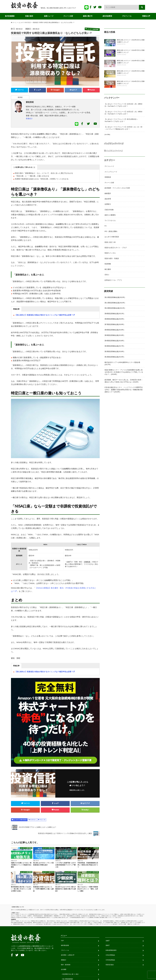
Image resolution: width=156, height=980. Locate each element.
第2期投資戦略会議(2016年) (114, 350)
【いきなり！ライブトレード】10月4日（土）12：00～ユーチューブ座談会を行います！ (123, 128)
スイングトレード (111, 172)
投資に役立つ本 (110, 242)
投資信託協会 (110, 965)
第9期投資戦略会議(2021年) (114, 313)
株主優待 (108, 269)
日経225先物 (109, 209)
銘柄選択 (108, 193)
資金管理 (108, 199)
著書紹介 (29, 119)
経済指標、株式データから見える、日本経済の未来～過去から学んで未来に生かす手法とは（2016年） (124, 380)
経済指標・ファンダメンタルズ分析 (117, 188)
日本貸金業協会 (110, 960)
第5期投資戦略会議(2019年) (114, 334)
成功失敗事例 (107, 16)
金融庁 (108, 941)
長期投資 (108, 177)
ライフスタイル (110, 220)
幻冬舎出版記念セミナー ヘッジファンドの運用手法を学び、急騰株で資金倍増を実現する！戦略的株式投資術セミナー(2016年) (124, 388)
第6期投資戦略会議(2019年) (114, 329)
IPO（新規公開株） (111, 231)
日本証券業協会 (110, 955)
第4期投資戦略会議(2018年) (114, 340)
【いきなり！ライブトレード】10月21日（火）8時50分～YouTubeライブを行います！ (123, 113)
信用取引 (108, 204)
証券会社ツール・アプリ (113, 279)
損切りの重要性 (110, 215)
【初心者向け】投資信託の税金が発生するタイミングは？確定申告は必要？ (44, 315)
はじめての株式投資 (20, 820)
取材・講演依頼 (66, 965)
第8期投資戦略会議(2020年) (114, 318)
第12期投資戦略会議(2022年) (115, 296)
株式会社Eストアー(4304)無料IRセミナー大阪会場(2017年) (122, 362)
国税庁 (108, 946)
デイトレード (109, 166)
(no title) (107, 135)
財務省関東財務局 (111, 951)
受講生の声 (146, 16)
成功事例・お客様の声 (68, 955)
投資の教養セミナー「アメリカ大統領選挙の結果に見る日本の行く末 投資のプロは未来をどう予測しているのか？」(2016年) (124, 371)
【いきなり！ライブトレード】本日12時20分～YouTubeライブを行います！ (121, 120)
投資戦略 (108, 263)
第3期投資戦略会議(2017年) (114, 345)
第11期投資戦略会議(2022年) (115, 302)
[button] (24, 168)
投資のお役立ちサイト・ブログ (116, 247)
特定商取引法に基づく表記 (70, 975)
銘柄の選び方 (88, 16)
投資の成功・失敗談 (112, 258)
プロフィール (127, 16)
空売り (107, 274)
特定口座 (43, 820)
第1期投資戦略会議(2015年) (114, 356)
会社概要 (64, 970)
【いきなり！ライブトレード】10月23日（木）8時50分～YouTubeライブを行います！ (123, 105)
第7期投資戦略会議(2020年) (114, 323)
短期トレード (49, 16)
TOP (62, 941)
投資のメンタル (110, 252)
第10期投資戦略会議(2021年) (115, 307)
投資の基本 (29, 16)
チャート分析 (68, 16)
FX (106, 225)
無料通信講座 (65, 946)
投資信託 (33, 820)
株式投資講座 (10, 16)
